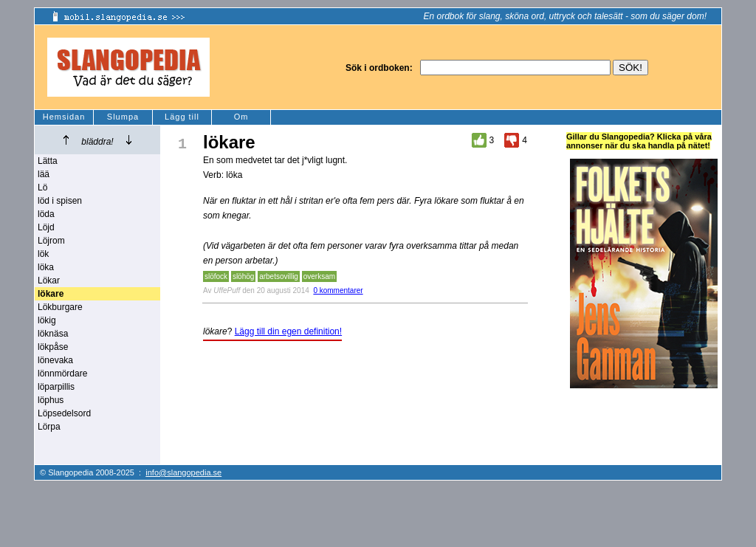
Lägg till (182, 117)
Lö (42, 188)
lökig (47, 320)
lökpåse (53, 347)
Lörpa (49, 427)
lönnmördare (62, 374)
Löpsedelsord (64, 413)
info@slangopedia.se (183, 472)
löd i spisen (60, 201)
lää (44, 174)
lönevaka (55, 360)
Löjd (46, 227)
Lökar (49, 281)
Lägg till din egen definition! (288, 331)
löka (46, 267)
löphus (51, 400)
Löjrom (51, 241)
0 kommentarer (338, 290)
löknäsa (53, 334)
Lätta (48, 161)
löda (46, 214)
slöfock (216, 276)
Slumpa (123, 117)
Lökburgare (60, 307)
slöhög (243, 276)
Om (241, 117)
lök (43, 254)
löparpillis (56, 387)
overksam (319, 276)
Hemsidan (64, 117)
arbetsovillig (279, 276)
